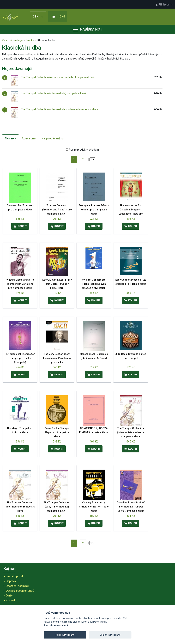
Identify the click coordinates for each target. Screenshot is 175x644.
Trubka (30, 40)
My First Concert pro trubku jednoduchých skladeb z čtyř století (94, 284)
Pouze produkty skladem (84, 150)
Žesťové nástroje (12, 40)
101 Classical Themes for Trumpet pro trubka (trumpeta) (20, 358)
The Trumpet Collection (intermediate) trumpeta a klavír (54, 93)
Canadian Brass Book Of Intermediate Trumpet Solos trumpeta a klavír (131, 507)
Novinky (10, 138)
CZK (38, 17)
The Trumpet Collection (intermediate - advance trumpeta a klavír (60, 109)
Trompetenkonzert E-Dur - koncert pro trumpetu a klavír (94, 210)
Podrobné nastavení (56, 626)
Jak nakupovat (14, 576)
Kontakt (10, 600)
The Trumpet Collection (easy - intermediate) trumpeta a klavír (58, 77)
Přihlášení (164, 5)
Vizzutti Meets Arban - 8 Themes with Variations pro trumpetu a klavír (20, 284)
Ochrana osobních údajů (20, 591)
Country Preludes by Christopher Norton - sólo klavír (94, 507)
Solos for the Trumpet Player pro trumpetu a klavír (57, 432)
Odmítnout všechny (110, 635)
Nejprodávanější (53, 138)
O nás (9, 596)
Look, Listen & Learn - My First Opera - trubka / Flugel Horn (57, 284)
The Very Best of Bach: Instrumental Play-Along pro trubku (57, 358)
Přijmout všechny (65, 635)
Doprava (11, 581)
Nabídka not (87, 29)
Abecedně (29, 138)
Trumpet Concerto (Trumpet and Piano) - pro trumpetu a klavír (57, 210)
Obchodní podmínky (18, 586)
